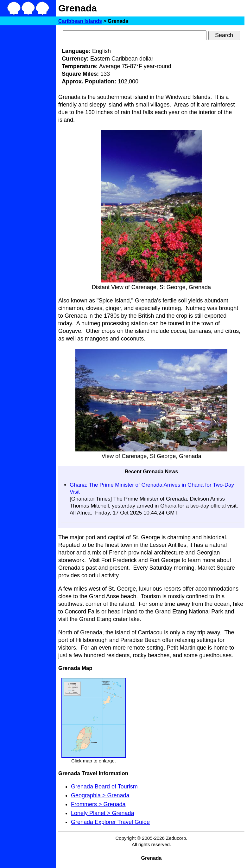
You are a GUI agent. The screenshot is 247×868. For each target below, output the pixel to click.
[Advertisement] (28, 123)
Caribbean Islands (80, 21)
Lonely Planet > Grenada (103, 813)
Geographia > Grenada (100, 795)
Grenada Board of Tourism (104, 787)
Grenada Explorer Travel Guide (110, 822)
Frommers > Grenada (98, 804)
